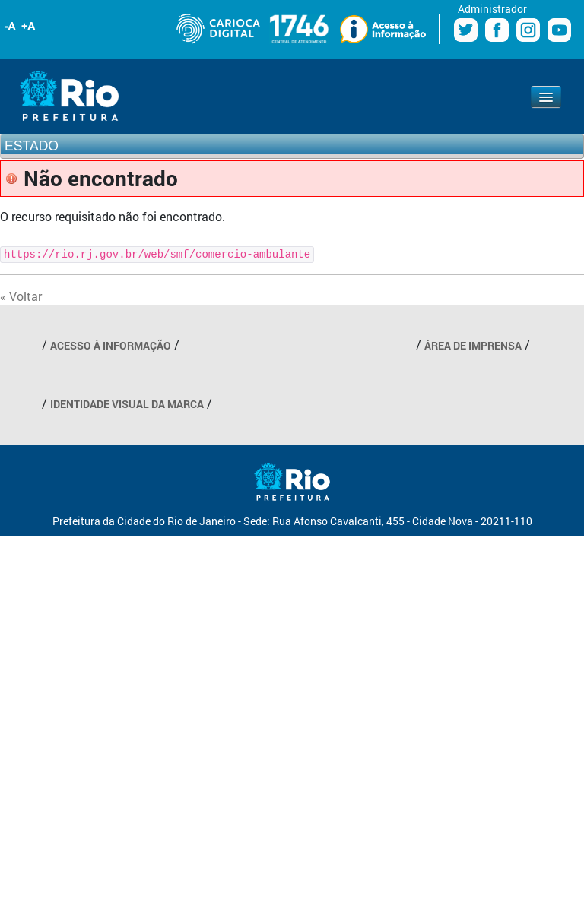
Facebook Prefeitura (497, 30)
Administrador (492, 9)
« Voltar (21, 296)
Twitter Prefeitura (466, 30)
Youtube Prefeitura (559, 30)
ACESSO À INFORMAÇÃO (111, 345)
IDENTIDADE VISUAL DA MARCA (127, 404)
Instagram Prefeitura (528, 30)
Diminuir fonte (11, 26)
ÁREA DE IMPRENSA (473, 345)
